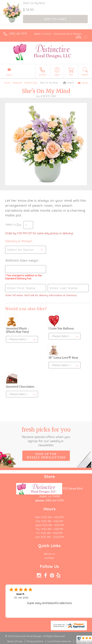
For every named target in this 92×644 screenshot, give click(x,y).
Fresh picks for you (46, 437)
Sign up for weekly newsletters (46, 456)
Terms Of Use (15, 641)
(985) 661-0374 (18, 34)
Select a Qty (13, 224)
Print (69, 83)
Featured (17, 83)
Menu (9, 75)
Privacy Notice (35, 641)
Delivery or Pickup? (19, 241)
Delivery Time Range (22, 260)
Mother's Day (31, 83)
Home (7, 83)
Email (83, 83)
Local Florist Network (59, 641)
